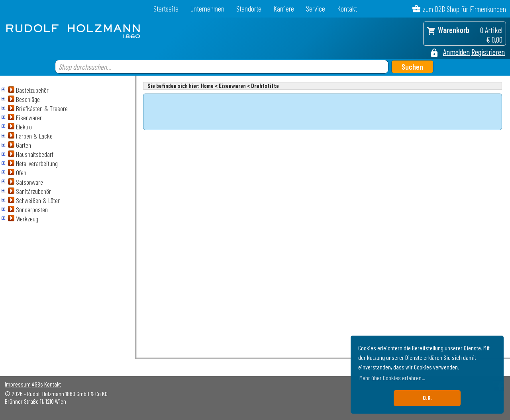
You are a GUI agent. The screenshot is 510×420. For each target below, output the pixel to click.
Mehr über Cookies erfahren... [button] (392, 378)
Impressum (18, 384)
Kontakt (347, 9)
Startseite (166, 9)
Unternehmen (207, 9)
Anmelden (456, 52)
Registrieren (488, 52)
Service (316, 9)
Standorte (249, 9)
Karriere (284, 9)
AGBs (37, 384)
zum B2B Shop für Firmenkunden (464, 9)
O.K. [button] (427, 398)
